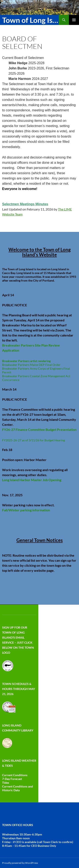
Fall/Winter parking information (26, 510)
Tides (6, 783)
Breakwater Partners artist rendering (26, 361)
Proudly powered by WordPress (20, 863)
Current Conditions (15, 775)
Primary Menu (74, 20)
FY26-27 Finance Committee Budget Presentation (39, 429)
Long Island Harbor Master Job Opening (32, 480)
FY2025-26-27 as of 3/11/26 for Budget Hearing (33, 440)
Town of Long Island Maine (30, 20)
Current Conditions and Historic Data (17, 788)
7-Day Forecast (12, 779)
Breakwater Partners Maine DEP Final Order (31, 365)
